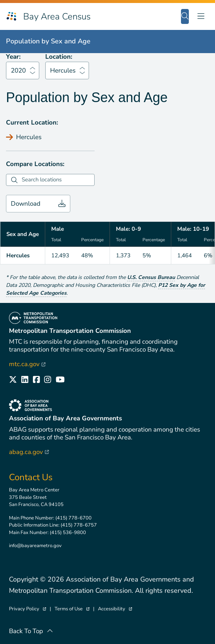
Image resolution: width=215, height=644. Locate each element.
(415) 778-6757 (79, 525)
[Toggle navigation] (201, 16)
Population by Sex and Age (48, 41)
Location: (59, 57)
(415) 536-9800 (68, 533)
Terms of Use (72, 609)
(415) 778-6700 (73, 518)
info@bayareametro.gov (35, 546)
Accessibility (115, 609)
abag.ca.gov (29, 452)
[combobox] (57, 180)
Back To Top (31, 631)
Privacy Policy (27, 609)
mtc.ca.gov (27, 364)
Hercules (63, 70)
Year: (13, 57)
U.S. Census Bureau (151, 277)
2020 (18, 70)
